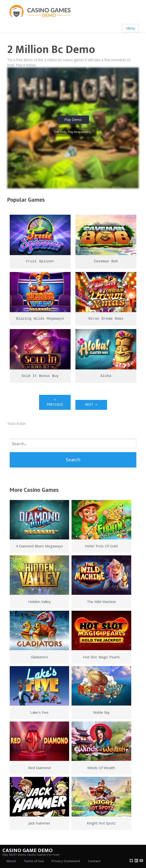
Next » (91, 405)
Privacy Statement (66, 861)
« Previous (55, 402)
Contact (94, 861)
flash (21, 424)
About (11, 861)
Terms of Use (34, 861)
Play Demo (73, 120)
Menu (130, 28)
